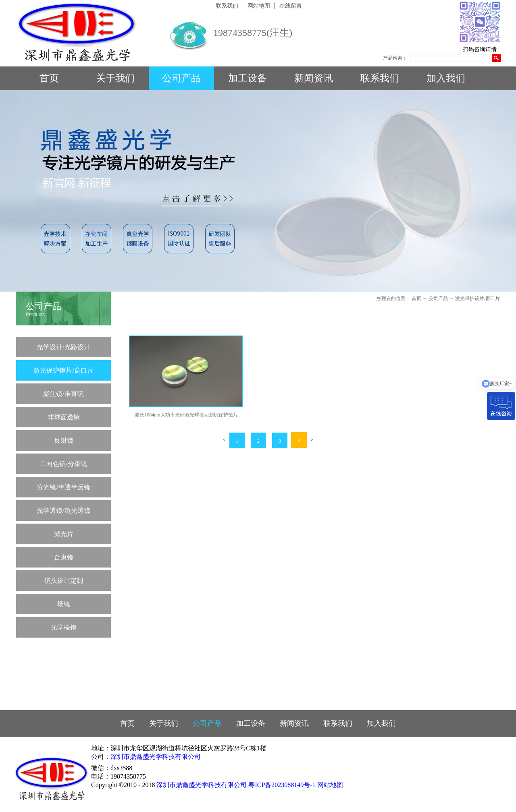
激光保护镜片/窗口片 (478, 298)
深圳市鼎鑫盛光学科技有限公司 (156, 757)
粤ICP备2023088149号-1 (282, 785)
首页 (49, 78)
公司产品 (438, 298)
